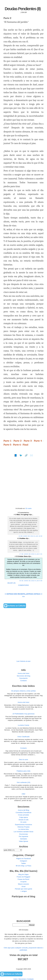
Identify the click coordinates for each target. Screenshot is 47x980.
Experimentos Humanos (23, 825)
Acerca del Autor (24, 673)
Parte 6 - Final (21, 445)
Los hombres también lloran (24, 832)
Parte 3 (28, 441)
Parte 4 (38, 441)
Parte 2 (18, 441)
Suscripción (23, 678)
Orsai (23, 886)
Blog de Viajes (23, 874)
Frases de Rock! (23, 879)
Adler (24, 794)
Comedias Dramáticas (24, 812)
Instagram (23, 861)
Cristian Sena (23, 556)
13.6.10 (24, 12)
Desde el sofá (23, 820)
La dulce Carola (23, 725)
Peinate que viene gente (23, 889)
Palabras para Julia (23, 771)
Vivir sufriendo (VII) (23, 782)
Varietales (23, 839)
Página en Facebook (23, 859)
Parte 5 (7, 445)
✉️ (31, 455)
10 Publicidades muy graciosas (23, 714)
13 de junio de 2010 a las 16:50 (30, 536)
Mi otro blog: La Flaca (23, 866)
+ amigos (24, 891)
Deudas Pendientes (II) (23, 9)
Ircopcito (23, 882)
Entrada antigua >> (34, 594)
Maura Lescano (24, 884)
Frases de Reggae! (24, 877)
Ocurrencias (23, 834)
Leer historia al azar (23, 661)
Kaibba (23, 538)
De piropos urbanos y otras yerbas (24, 691)
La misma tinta (23, 829)
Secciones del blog (23, 676)
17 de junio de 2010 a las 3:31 (31, 554)
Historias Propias (23, 827)
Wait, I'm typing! (23, 515)
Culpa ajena (23, 817)
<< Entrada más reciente (15, 594)
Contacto (23, 681)
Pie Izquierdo (23, 836)
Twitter (23, 863)
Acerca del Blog (23, 810)
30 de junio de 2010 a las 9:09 (31, 581)
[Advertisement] (23, 483)
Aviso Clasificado (23, 737)
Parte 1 (7, 441)
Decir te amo (23, 760)
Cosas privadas (24, 815)
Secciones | (23, 979)
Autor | (16, 979)
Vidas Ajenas (23, 841)
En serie (29, 508)
